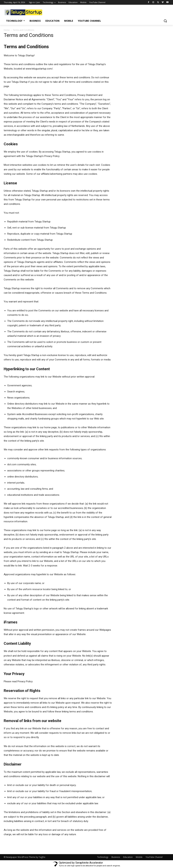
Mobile (139, 857)
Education (128, 857)
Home (7, 30)
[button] (165, 21)
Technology (103, 857)
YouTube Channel (154, 857)
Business (116, 857)
